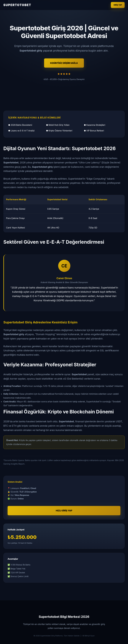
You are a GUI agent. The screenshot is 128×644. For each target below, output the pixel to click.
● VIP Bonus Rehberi (94, 131)
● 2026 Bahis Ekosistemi (20, 125)
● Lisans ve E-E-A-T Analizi (21, 131)
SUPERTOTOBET (17, 5)
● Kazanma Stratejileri (95, 125)
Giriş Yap (118, 5)
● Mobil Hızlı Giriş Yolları (58, 125)
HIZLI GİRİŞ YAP (64, 511)
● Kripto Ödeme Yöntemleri (59, 131)
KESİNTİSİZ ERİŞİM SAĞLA (64, 63)
